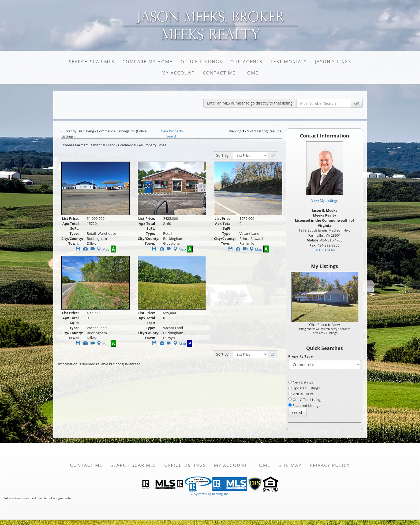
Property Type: (301, 356)
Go (357, 103)
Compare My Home (147, 62)
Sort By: (223, 155)
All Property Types (153, 145)
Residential (97, 145)
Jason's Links (333, 62)
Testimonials (289, 62)
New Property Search (172, 134)
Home (251, 73)
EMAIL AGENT (325, 250)
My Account (178, 73)
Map (103, 249)
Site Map (290, 465)
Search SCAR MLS (92, 62)
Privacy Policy (330, 465)
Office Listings (201, 62)
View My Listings (325, 200)
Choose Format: (75, 145)
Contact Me (219, 73)
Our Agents (246, 62)
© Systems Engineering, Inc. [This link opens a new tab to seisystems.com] (210, 494)
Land (112, 145)
